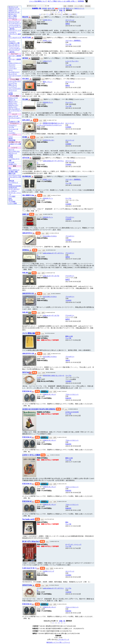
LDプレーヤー (13, 103)
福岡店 (68, 24)
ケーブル (11, 127)
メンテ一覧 (61, 8)
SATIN (47, 20)
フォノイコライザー (15, 89)
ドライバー (12, 67)
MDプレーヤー (13, 102)
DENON (48, 102)
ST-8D (25, 137)
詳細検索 (70, 6)
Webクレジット (79, 8)
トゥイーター (13, 68)
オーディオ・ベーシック (73, 544)
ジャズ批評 (12, 196)
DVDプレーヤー (13, 105)
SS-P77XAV (27, 37)
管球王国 (11, 181)
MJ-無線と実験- (13, 172)
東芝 (48, 82)
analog (10, 184)
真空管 (11, 138)
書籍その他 (12, 173)
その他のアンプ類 (14, 43)
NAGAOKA (50, 236)
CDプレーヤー (13, 107)
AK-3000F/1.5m (28, 195)
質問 (45, 120)
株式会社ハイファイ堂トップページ (58, 642)
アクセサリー (13, 125)
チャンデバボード (14, 45)
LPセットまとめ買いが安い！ (67, 1)
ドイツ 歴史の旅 (29, 333)
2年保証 (45, 8)
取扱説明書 (12, 140)
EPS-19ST (26, 120)
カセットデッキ (13, 116)
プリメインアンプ (14, 22)
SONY (47, 41)
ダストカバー (13, 18)
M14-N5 (25, 17)
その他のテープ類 (14, 122)
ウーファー (12, 65)
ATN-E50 (26, 158)
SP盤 (10, 161)
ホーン (11, 70)
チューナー (12, 41)
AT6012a (26, 250)
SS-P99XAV (27, 176)
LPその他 (11, 162)
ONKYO (50, 394)
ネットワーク (13, 74)
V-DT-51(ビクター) (29, 568)
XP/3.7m (25, 372)
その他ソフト (13, 164)
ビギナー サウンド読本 (31, 455)
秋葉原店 (68, 398)
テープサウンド (13, 183)
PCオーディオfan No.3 (31, 541)
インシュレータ (13, 129)
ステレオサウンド (14, 170)
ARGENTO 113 (28, 293)
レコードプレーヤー (15, 81)
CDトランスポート (14, 109)
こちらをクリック (63, 639)
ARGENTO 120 (28, 353)
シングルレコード (14, 159)
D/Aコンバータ (13, 98)
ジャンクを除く (79, 6)
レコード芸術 (13, 203)
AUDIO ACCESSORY (15, 186)
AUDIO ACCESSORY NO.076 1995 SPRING (39, 409)
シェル (11, 92)
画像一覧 (62, 10)
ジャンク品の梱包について (38, 1)
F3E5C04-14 (27, 391)
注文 (42, 17)
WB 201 (25, 273)
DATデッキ (12, 100)
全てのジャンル (13, 7)
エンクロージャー (14, 72)
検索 (65, 6)
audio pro (51, 276)
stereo (10, 198)
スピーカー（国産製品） (73, 41)
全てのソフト (13, 14)
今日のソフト (13, 10)
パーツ (11, 137)
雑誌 (10, 168)
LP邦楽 (11, 157)
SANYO (49, 140)
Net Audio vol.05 (28, 519)
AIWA (47, 61)
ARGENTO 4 (27, 233)
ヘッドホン (12, 133)
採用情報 (81, 1)
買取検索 (88, 6)
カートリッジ (13, 90)
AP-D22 (25, 58)
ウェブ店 (68, 44)
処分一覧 (51, 8)
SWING (49, 571)
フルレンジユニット (15, 63)
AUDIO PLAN (13, 188)
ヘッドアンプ (13, 87)
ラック (11, 131)
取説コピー (70, 8)
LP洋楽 (11, 155)
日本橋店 (68, 127)
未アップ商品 (52, 1)
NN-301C (26, 79)
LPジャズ (11, 150)
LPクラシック (13, 153)
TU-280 (25, 99)
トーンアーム (13, 83)
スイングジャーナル (15, 175)
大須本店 (68, 219)
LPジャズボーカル (14, 151)
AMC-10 (26, 214)
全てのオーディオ (14, 12)
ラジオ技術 (12, 202)
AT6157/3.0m (27, 585)
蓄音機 (11, 94)
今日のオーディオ (14, 9)
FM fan (11, 200)
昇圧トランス (13, 85)
